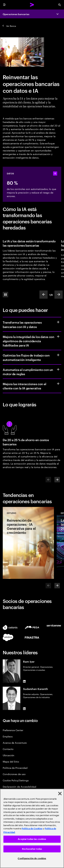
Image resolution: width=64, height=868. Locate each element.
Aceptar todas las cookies (32, 839)
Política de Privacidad (15, 768)
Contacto (8, 749)
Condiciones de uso (14, 774)
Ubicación (9, 755)
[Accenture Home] (32, 5)
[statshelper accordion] (55, 173)
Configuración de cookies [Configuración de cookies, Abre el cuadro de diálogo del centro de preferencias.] (32, 858)
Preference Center (13, 730)
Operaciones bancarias (16, 14)
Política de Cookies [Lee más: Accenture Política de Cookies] (32, 829)
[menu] (4, 5)
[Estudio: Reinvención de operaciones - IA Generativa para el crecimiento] (28, 543)
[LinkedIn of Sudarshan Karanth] (24, 709)
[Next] (57, 480)
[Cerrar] (60, 794)
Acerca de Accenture (15, 743)
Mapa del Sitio (11, 761)
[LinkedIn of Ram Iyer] (24, 681)
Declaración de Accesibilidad (19, 787)
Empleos (8, 736)
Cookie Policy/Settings (16, 780)
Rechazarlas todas (32, 849)
